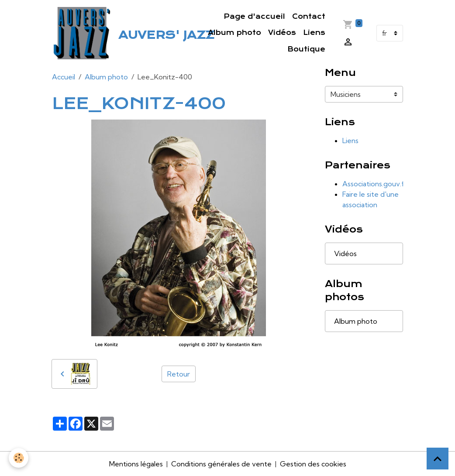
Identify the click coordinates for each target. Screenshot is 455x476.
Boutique (306, 49)
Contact (309, 17)
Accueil (64, 77)
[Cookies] (19, 458)
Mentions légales (136, 464)
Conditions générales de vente (221, 464)
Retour (179, 374)
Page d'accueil (254, 17)
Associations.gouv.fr (374, 184)
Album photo (234, 33)
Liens (314, 33)
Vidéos (282, 33)
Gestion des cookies (313, 464)
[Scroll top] (438, 459)
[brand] (105, 33)
